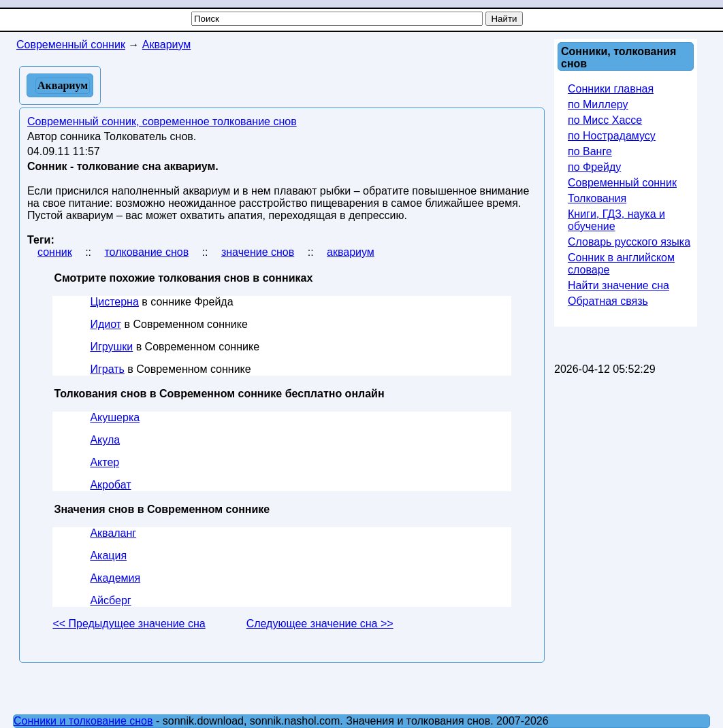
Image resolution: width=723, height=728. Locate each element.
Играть (107, 369)
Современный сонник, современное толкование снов (162, 121)
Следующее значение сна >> (320, 624)
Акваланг (113, 533)
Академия (115, 578)
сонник (55, 252)
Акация (108, 556)
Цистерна (114, 302)
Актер (105, 462)
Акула (105, 440)
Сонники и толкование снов (83, 721)
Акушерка (115, 417)
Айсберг (110, 600)
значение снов (258, 252)
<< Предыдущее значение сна (129, 624)
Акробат (110, 485)
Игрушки (111, 347)
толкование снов (146, 252)
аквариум (351, 252)
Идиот (106, 324)
